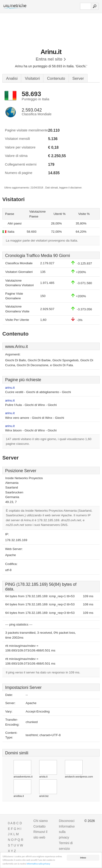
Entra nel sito (49, 59)
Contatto (39, 826)
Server (78, 78)
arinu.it (10, 388)
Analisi (12, 78)
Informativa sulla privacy (38, 864)
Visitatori (32, 78)
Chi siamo (40, 821)
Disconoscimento (71, 821)
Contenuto (56, 78)
